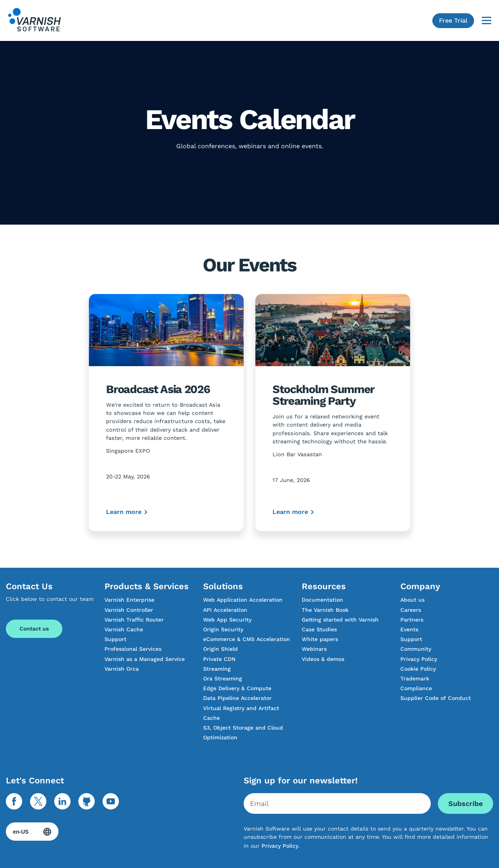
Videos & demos (323, 659)
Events (409, 629)
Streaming (217, 669)
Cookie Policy (418, 669)
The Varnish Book (325, 610)
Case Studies (319, 629)
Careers (411, 610)
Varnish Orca (122, 669)
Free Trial (453, 20)
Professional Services (133, 649)
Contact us (34, 629)
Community (416, 649)
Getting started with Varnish (340, 620)
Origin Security (223, 629)
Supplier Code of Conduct (436, 698)
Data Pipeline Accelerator (237, 698)
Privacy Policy (419, 659)
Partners (412, 620)
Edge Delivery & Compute (237, 688)
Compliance (416, 688)
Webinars (314, 649)
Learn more (124, 512)
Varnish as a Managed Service (145, 659)
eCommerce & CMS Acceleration (247, 639)
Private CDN (219, 659)
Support (115, 639)
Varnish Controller (129, 610)
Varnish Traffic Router (134, 620)
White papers (320, 639)
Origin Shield (220, 649)
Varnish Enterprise (129, 600)
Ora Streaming (223, 678)
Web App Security (227, 620)
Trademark (415, 678)
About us (412, 600)
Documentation (322, 600)
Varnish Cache (124, 629)
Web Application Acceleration (243, 600)
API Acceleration (225, 610)
